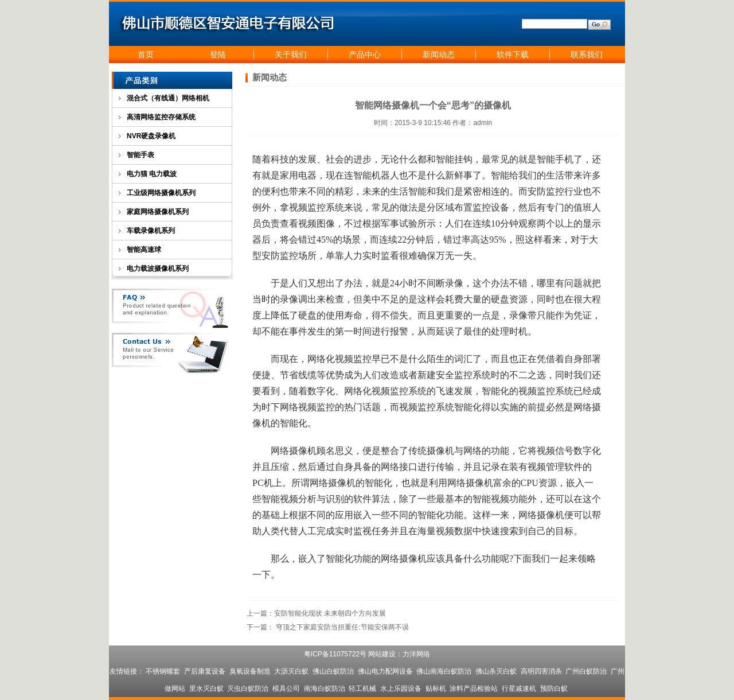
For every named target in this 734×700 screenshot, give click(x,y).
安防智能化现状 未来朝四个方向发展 (330, 613)
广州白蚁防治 (586, 671)
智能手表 (140, 155)
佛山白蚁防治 (333, 671)
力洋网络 (416, 654)
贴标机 (436, 689)
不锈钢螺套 (163, 671)
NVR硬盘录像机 (151, 136)
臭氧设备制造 (250, 671)
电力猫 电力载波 (152, 174)
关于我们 (291, 55)
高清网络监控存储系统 (161, 117)
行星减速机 (519, 689)
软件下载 (513, 55)
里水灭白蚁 (206, 689)
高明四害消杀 (541, 671)
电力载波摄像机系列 (158, 269)
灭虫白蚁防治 (248, 689)
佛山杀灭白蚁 (496, 671)
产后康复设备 (205, 671)
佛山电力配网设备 (385, 671)
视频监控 (307, 207)
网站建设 (382, 654)
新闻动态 (439, 55)
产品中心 (365, 55)
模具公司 (286, 689)
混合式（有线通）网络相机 (168, 98)
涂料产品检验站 (474, 689)
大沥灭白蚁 (291, 671)
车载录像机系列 (151, 231)
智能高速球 (144, 250)
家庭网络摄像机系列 (158, 212)
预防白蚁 (554, 689)
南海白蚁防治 (325, 689)
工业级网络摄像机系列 (161, 193)
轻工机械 (362, 689)
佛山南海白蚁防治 (444, 671)
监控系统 (473, 375)
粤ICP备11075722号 (335, 654)
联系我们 (587, 55)
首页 (146, 55)
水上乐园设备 (401, 689)
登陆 (218, 55)
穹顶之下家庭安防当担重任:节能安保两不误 (342, 627)
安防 (537, 191)
